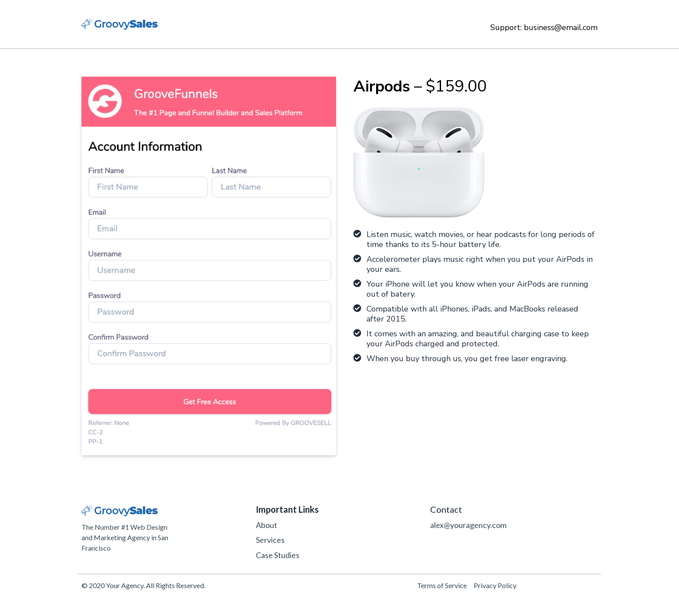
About (267, 525)
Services (270, 540)
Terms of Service (442, 585)
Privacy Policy (495, 585)
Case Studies (278, 555)
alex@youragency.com (468, 525)
